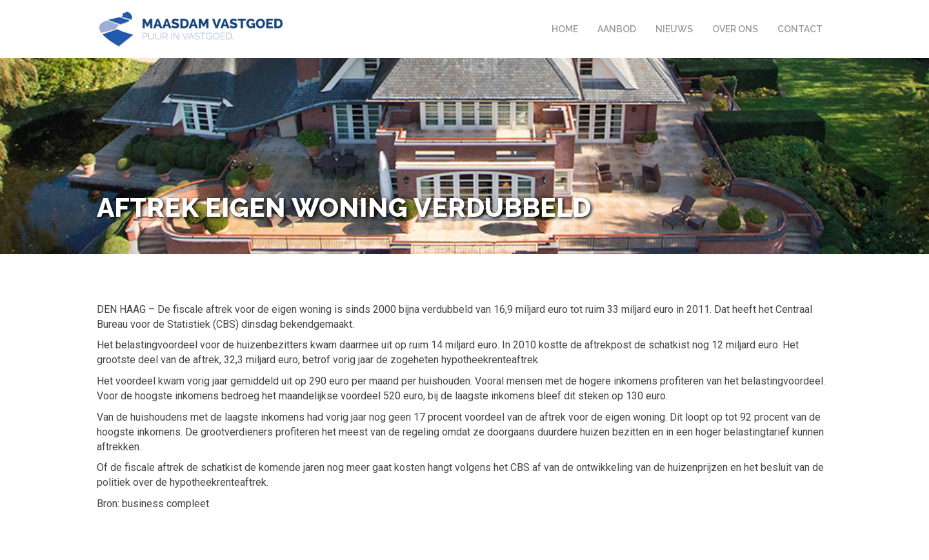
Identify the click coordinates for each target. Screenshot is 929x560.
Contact (800, 29)
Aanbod (617, 29)
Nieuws (674, 29)
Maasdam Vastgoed (191, 29)
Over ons (735, 29)
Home (565, 29)
